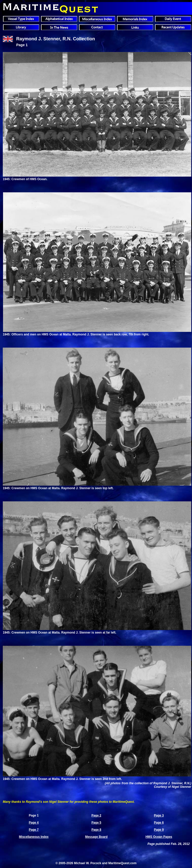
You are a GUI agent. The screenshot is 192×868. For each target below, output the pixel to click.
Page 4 (34, 823)
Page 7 (34, 830)
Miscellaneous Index (34, 837)
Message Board (96, 837)
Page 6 (159, 823)
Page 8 (96, 830)
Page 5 (96, 823)
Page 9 (159, 830)
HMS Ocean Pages (159, 837)
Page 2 (96, 815)
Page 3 (159, 815)
